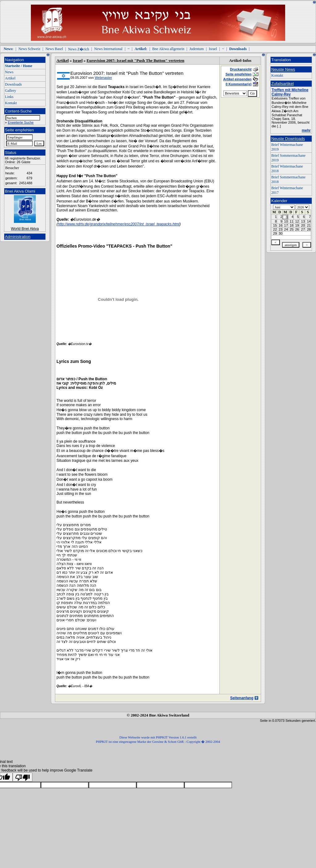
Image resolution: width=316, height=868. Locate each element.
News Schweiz (29, 49)
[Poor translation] (23, 777)
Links (9, 97)
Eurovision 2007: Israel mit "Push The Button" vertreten (136, 60)
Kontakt (11, 103)
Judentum (197, 49)
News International (108, 49)
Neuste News (283, 69)
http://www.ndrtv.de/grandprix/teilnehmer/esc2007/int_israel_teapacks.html (119, 224)
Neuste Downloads (288, 139)
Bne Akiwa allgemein (168, 49)
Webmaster (103, 78)
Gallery (10, 91)
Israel (213, 49)
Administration (18, 237)
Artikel (10, 78)
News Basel (54, 49)
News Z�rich (79, 49)
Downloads (13, 84)
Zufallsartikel (283, 84)
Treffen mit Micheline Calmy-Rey (290, 92)
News (9, 72)
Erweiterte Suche (21, 122)
